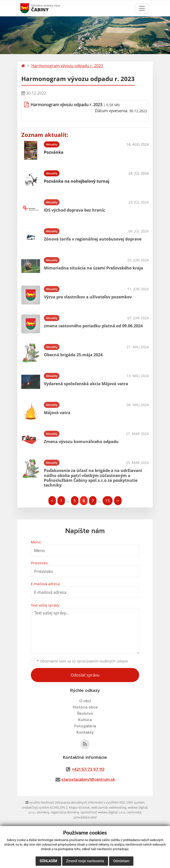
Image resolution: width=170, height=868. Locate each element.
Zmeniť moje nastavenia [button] (85, 861)
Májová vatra (57, 413)
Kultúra (85, 720)
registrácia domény (65, 812)
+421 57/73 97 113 (88, 769)
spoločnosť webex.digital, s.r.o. (103, 812)
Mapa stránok (79, 807)
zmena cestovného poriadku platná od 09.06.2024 (93, 326)
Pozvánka (54, 152)
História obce (85, 707)
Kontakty (85, 732)
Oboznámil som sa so (82, 661)
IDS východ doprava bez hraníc (74, 210)
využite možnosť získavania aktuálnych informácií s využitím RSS (75, 802)
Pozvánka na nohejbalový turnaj (77, 181)
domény (43, 812)
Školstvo (85, 714)
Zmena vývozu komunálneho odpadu (81, 442)
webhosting (118, 807)
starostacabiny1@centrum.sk (88, 779)
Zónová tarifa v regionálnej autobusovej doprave (93, 239)
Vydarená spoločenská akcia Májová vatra (86, 384)
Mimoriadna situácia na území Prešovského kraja (94, 268)
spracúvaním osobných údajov (102, 661)
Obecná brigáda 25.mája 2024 (73, 355)
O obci (85, 701)
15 (108, 501)
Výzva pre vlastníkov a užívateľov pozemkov (88, 297)
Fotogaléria (85, 726)
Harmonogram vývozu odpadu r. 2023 (67, 66)
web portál (99, 807)
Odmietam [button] (121, 861)
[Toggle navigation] (142, 8)
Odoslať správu (85, 675)
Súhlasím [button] (48, 861)
